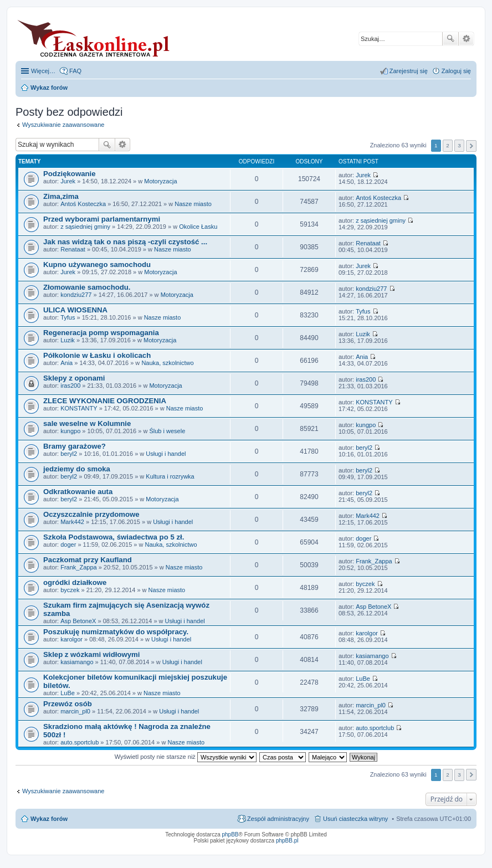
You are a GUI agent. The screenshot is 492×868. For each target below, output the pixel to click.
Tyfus (68, 317)
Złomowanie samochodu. (87, 287)
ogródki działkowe (75, 582)
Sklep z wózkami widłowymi (91, 654)
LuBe (68, 693)
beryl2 (69, 454)
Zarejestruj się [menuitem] (409, 71)
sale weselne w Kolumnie (87, 423)
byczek (70, 590)
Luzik (68, 340)
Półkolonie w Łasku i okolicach (97, 355)
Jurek (68, 181)
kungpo (70, 431)
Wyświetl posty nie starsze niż (186, 757)
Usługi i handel (166, 454)
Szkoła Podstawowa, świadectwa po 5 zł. (114, 537)
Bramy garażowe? (75, 446)
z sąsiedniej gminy (85, 227)
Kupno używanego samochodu (97, 264)
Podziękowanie (70, 174)
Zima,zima (61, 196)
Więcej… (43, 71)
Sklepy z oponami (74, 378)
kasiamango (77, 662)
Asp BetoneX (78, 621)
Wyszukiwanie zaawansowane (466, 39)
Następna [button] (471, 146)
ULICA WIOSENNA (75, 310)
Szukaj (450, 39)
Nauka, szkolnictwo (167, 363)
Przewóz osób (68, 704)
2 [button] (448, 145)
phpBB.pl (287, 841)
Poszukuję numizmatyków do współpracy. (116, 632)
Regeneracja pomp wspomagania (101, 333)
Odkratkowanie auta (78, 492)
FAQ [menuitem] (75, 71)
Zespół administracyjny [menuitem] (278, 819)
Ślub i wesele (167, 431)
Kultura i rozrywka (170, 476)
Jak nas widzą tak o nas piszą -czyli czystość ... (125, 242)
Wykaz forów (49, 819)
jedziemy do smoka (77, 469)
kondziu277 (76, 295)
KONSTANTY (79, 408)
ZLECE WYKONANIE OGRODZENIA (105, 401)
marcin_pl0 (75, 711)
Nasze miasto (193, 204)
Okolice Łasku (198, 227)
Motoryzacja (160, 181)
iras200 (70, 386)
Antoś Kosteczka (83, 204)
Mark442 (72, 522)
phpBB (230, 834)
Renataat (73, 249)
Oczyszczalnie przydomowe (91, 514)
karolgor (71, 639)
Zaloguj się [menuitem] (456, 71)
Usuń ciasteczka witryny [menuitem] (355, 819)
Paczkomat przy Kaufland (88, 560)
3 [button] (459, 145)
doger (68, 545)
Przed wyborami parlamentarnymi (102, 219)
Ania (66, 363)
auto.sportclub (80, 742)
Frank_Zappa (78, 567)
